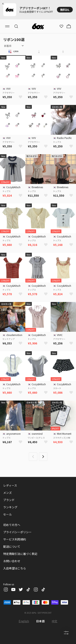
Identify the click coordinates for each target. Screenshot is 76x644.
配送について (12, 546)
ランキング (10, 507)
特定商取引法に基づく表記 (20, 554)
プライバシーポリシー (17, 532)
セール (7, 514)
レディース (10, 485)
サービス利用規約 (15, 539)
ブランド (9, 500)
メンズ (7, 493)
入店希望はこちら (15, 568)
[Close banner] (4, 4)
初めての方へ (12, 525)
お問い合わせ (12, 561)
